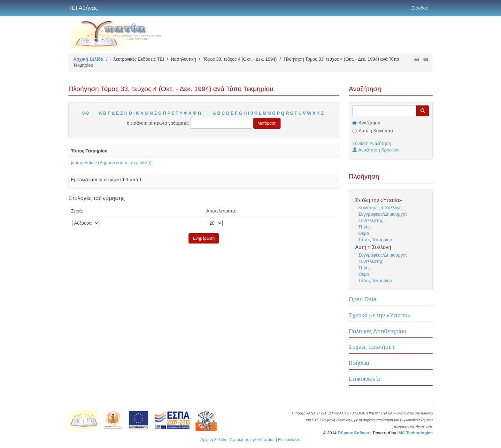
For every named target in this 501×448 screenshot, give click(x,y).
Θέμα (364, 233)
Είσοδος (420, 8)
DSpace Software (355, 433)
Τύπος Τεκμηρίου (375, 240)
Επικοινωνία (365, 379)
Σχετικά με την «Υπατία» (380, 315)
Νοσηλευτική (184, 59)
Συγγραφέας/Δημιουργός (383, 214)
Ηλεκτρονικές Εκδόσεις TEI (137, 59)
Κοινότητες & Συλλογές (381, 208)
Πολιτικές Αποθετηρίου (378, 331)
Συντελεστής (371, 220)
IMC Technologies (415, 433)
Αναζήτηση (370, 123)
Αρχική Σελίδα (88, 59)
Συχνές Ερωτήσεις (372, 347)
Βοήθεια (359, 363)
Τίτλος (365, 227)
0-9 (86, 113)
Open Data (363, 299)
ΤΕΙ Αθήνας (83, 8)
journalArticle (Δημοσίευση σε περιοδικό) (111, 163)
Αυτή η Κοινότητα (376, 131)
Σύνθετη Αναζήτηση (372, 143)
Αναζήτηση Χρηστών (376, 150)
